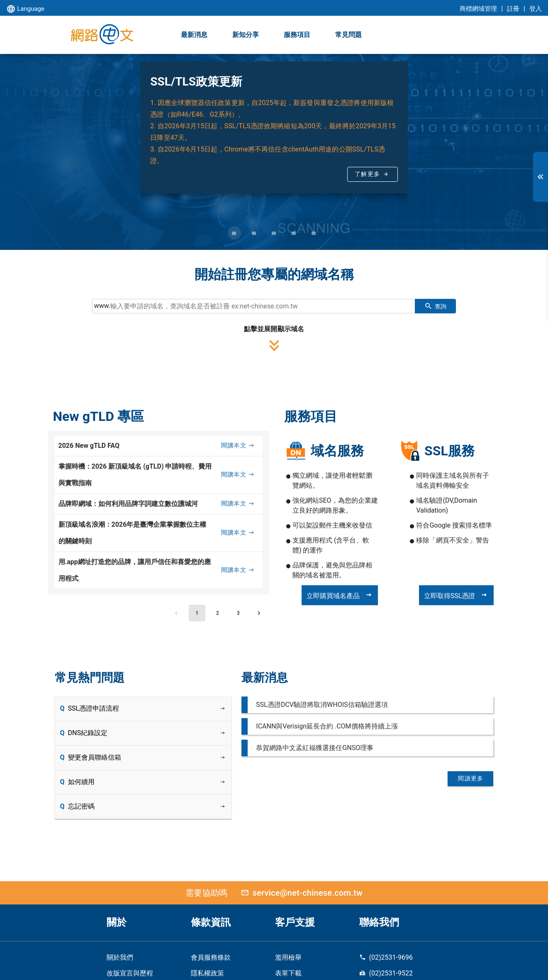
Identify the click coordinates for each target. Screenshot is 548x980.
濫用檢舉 (288, 957)
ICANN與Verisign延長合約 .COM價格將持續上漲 (327, 726)
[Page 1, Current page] (197, 613)
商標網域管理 (478, 9)
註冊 (513, 9)
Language (25, 9)
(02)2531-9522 (386, 973)
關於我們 (120, 957)
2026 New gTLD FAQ (89, 446)
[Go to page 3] (238, 613)
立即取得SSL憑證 (456, 595)
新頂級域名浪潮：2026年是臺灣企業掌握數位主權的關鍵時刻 (133, 533)
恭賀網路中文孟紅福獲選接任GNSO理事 (315, 748)
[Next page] (259, 613)
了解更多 (367, 174)
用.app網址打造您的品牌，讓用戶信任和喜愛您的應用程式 (135, 570)
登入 (536, 9)
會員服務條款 (211, 957)
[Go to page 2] (218, 613)
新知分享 (246, 35)
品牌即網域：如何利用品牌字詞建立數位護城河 (128, 504)
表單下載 (288, 973)
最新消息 (194, 35)
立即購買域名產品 (340, 595)
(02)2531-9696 (386, 957)
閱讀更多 (471, 778)
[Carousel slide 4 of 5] (294, 233)
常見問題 (348, 35)
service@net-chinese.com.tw (300, 893)
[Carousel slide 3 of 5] (274, 233)
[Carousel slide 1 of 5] (234, 233)
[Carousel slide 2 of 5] (254, 233)
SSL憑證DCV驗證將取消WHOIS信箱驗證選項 (322, 705)
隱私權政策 (207, 973)
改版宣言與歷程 (130, 973)
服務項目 (297, 35)
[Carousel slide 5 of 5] (314, 233)
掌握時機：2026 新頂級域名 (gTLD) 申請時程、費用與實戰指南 (135, 475)
